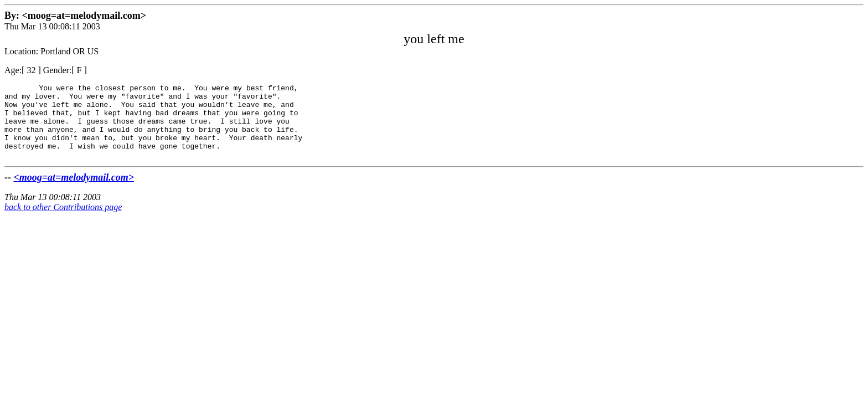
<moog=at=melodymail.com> (74, 192)
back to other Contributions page (63, 222)
